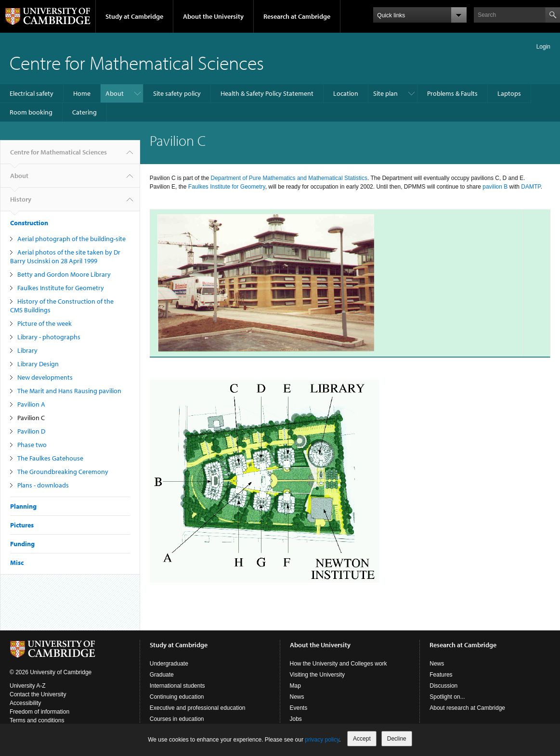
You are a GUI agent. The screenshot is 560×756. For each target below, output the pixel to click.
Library (27, 350)
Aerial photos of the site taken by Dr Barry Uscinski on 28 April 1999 (65, 256)
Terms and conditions (37, 720)
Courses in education (177, 719)
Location (346, 93)
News (297, 697)
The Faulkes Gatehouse (50, 458)
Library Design (38, 364)
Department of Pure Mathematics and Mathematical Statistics (289, 178)
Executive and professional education (198, 708)
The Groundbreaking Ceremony (63, 472)
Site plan (385, 93)
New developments (45, 377)
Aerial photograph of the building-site (72, 239)
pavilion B (495, 187)
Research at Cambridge (297, 16)
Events (299, 708)
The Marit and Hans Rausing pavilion (69, 391)
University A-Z (28, 686)
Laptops (509, 93)
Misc (17, 563)
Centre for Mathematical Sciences (137, 62)
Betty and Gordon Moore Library (64, 274)
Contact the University (38, 694)
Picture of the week (45, 323)
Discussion (443, 686)
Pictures (22, 525)
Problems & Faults (452, 93)
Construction (29, 223)
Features (441, 675)
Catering (85, 112)
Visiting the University (318, 675)
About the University (213, 16)
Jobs (296, 719)
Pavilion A (31, 404)
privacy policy (322, 740)
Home (82, 93)
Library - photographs (49, 337)
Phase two (32, 445)
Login (543, 47)
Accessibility (25, 703)
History (21, 203)
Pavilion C (31, 418)
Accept (362, 739)
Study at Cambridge (134, 16)
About (115, 93)
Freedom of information (39, 712)
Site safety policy (177, 93)
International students (177, 686)
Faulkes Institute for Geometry (61, 288)
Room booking (31, 112)
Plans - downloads (43, 485)
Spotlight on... (447, 697)
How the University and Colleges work (339, 664)
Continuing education (177, 697)
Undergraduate (169, 664)
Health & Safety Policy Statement (267, 93)
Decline (397, 739)
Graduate (162, 675)
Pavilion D (31, 431)
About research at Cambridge (467, 708)
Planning (23, 506)
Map (295, 686)
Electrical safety (32, 93)
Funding (22, 544)
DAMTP (531, 187)
